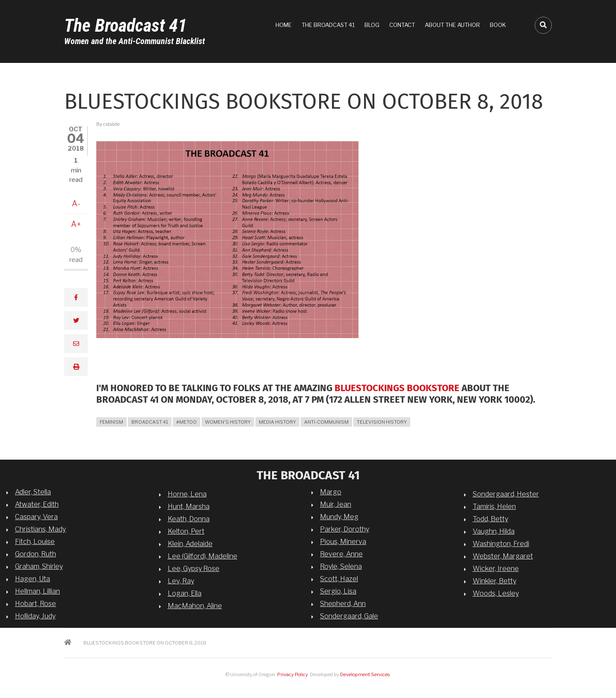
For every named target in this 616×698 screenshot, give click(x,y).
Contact (402, 25)
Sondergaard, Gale (349, 616)
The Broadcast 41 (126, 25)
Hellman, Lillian (37, 591)
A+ (76, 224)
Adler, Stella (33, 492)
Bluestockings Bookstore (397, 388)
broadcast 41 (150, 422)
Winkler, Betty (495, 581)
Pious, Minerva (343, 542)
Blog (372, 25)
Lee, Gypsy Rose (194, 569)
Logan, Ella (185, 593)
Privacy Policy (292, 674)
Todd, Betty (490, 519)
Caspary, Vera (36, 517)
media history (277, 422)
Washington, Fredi (501, 544)
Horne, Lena (187, 494)
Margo (331, 492)
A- (76, 203)
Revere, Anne (341, 554)
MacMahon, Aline (195, 606)
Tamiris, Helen (494, 506)
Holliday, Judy (35, 616)
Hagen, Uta (33, 579)
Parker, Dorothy (345, 529)
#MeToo (187, 422)
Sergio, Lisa (338, 591)
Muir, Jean (336, 504)
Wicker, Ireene (496, 569)
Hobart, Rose (36, 604)
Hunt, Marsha (189, 506)
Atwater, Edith (37, 504)
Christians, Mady (40, 529)
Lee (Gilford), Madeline (203, 556)
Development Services (365, 674)
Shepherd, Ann (343, 604)
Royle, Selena (341, 566)
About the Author (452, 25)
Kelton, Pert (186, 531)
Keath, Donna (189, 519)
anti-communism (326, 422)
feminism (111, 422)
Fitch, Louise (35, 542)
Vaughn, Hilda (494, 531)
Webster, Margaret (503, 556)
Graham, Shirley (39, 566)
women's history (228, 422)
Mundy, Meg (339, 517)
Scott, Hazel (339, 579)
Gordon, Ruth (36, 554)
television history (382, 422)
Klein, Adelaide (190, 544)
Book (498, 25)
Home (284, 25)
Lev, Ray (181, 581)
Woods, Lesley (496, 593)
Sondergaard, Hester (506, 494)
